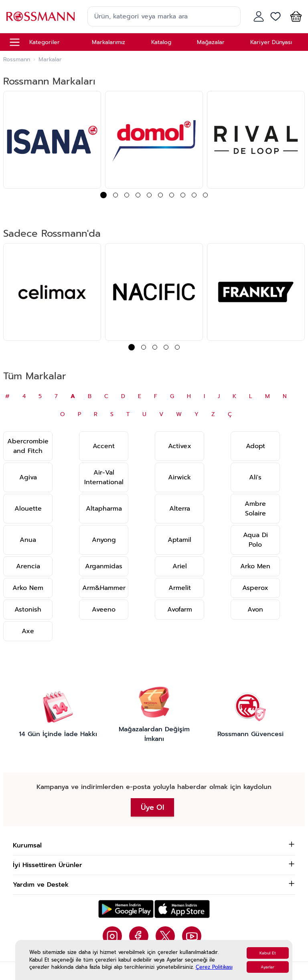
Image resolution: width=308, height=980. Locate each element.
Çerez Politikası (214, 967)
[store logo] (41, 16)
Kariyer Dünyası (271, 42)
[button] (294, 16)
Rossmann (17, 60)
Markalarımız (108, 42)
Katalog (161, 42)
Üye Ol (152, 807)
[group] (52, 140)
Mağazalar (211, 42)
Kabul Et (268, 953)
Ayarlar (267, 967)
